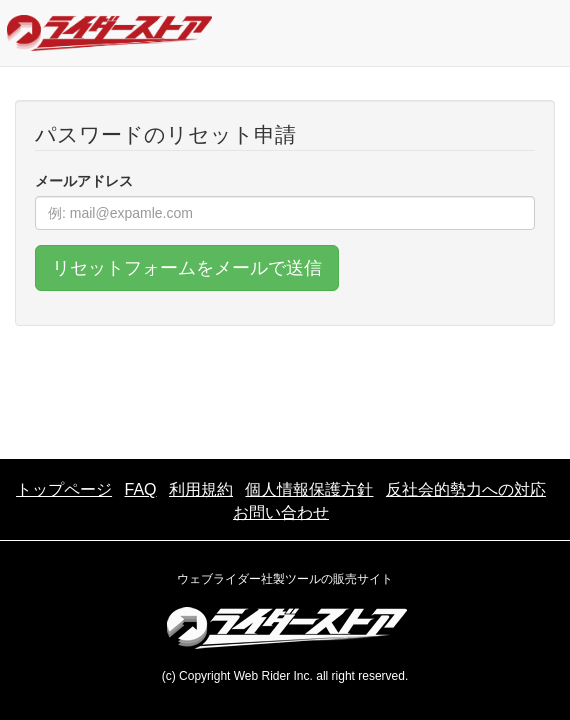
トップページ (64, 489)
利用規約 (201, 489)
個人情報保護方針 (309, 489)
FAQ (141, 489)
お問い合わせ (281, 512)
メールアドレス (84, 181)
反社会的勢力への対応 (466, 489)
